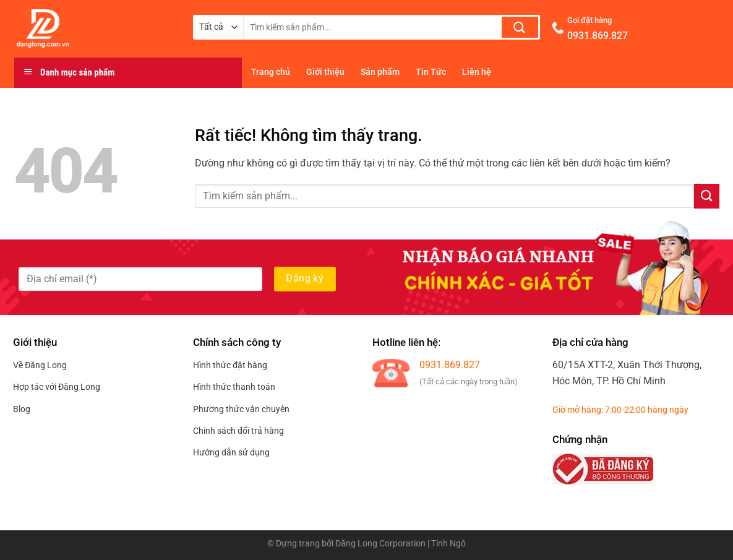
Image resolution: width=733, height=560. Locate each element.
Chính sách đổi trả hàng (238, 431)
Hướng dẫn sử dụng (231, 452)
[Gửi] (520, 27)
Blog (22, 409)
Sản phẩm (380, 72)
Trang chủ (271, 72)
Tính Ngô (448, 544)
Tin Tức (431, 72)
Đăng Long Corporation (380, 544)
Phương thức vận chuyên (241, 409)
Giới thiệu (325, 72)
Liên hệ (477, 72)
